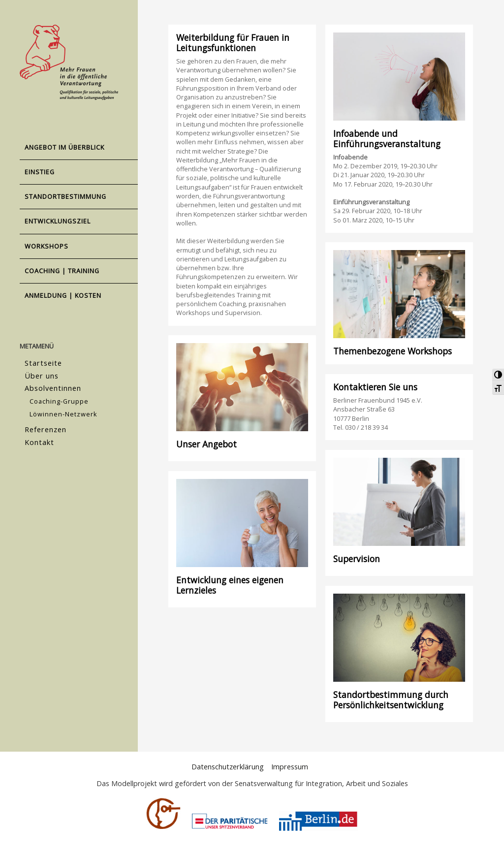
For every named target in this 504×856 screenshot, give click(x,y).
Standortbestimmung (65, 196)
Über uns (41, 374)
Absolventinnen (52, 386)
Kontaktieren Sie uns (375, 387)
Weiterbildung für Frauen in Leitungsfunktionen (233, 43)
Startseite (42, 363)
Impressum (289, 767)
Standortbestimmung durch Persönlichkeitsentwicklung (391, 700)
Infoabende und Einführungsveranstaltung (387, 139)
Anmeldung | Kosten (63, 295)
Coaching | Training (62, 271)
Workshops (47, 246)
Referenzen (45, 425)
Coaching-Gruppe (59, 398)
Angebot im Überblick (64, 147)
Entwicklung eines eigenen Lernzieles (230, 585)
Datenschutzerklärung (228, 767)
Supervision (357, 559)
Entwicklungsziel (58, 221)
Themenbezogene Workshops (393, 351)
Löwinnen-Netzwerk (63, 411)
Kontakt (39, 437)
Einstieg (40, 172)
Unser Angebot (206, 444)
